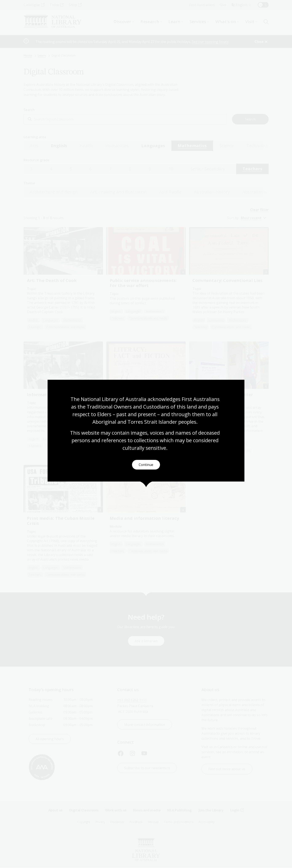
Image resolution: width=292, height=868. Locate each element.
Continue (146, 465)
